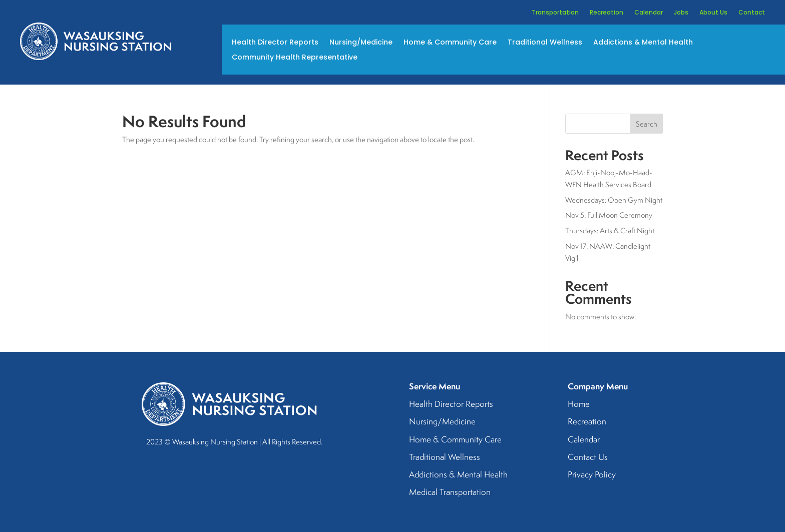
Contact (752, 13)
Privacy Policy (592, 475)
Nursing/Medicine (361, 43)
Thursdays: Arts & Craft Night (610, 230)
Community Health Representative (295, 58)
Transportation (555, 13)
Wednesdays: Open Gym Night (614, 200)
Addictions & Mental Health (643, 43)
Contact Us (588, 457)
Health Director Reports (275, 43)
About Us (713, 13)
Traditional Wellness (545, 43)
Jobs (681, 13)
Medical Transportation (450, 492)
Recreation (607, 13)
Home (579, 404)
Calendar (649, 13)
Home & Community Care (450, 43)
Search (647, 124)
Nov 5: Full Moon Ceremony (609, 215)
